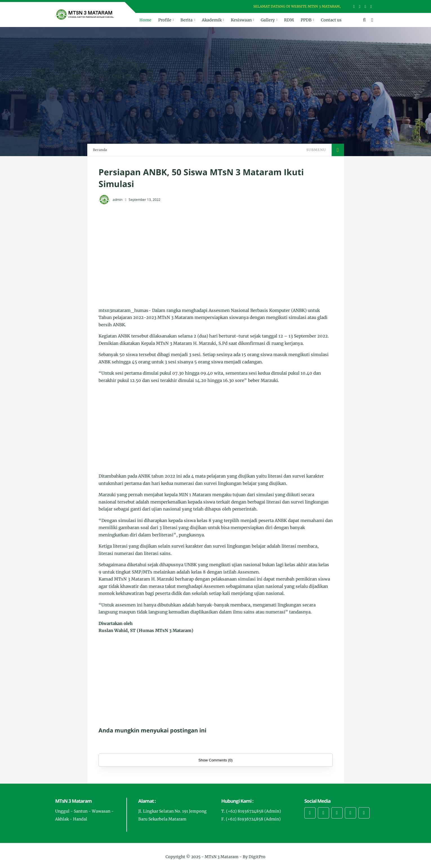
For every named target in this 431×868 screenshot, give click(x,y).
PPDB (306, 20)
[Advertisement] (216, 250)
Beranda (100, 150)
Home (145, 20)
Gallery (268, 20)
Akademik (212, 20)
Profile (165, 20)
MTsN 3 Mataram (222, 857)
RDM (289, 20)
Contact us (331, 20)
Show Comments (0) (215, 760)
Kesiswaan (241, 20)
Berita (187, 20)
